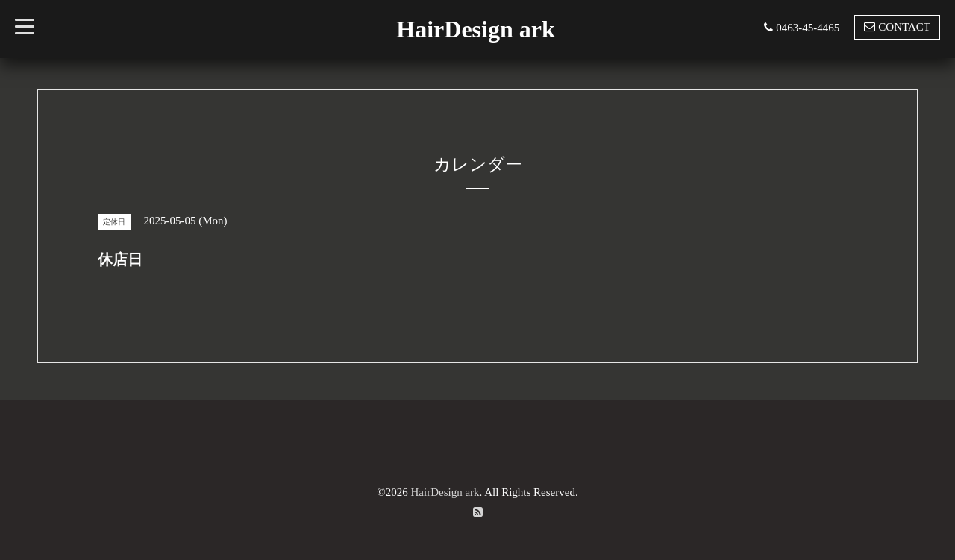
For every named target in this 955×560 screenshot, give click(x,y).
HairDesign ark (475, 29)
